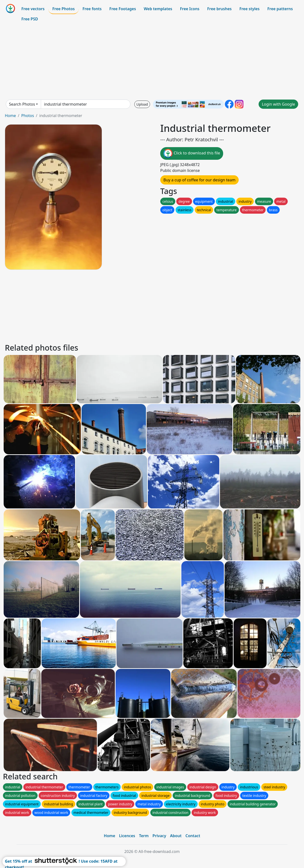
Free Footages (123, 9)
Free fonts (92, 9)
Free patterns (280, 9)
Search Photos (22, 104)
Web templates (158, 9)
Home (10, 116)
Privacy (159, 836)
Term (144, 836)
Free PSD (30, 19)
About (176, 836)
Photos (27, 116)
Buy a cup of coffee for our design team (199, 180)
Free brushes (219, 9)
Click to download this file (192, 153)
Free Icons (190, 9)
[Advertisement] (152, 62)
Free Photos (63, 9)
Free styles (249, 9)
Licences (127, 836)
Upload (142, 104)
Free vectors (33, 9)
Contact (193, 836)
